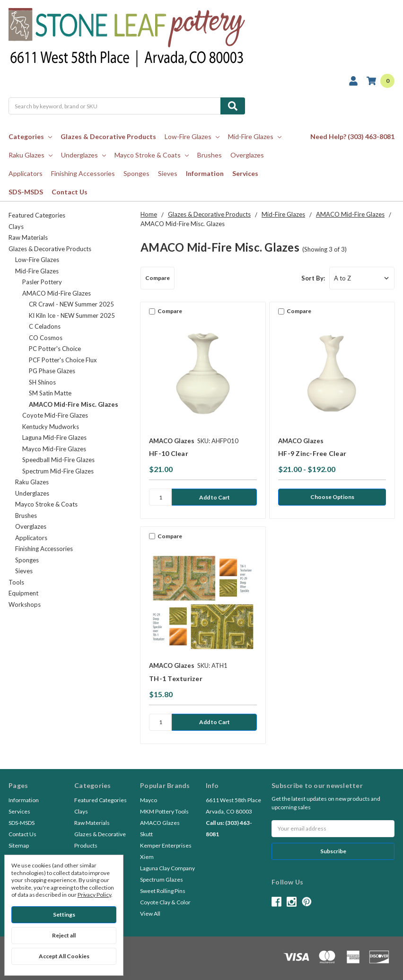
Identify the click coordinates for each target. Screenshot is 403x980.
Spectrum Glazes (162, 879)
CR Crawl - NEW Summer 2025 (71, 304)
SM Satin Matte (50, 393)
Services (245, 173)
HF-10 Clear (169, 453)
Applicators (26, 173)
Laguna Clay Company (167, 868)
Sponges (136, 173)
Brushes (210, 155)
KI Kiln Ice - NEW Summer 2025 (72, 315)
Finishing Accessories (83, 173)
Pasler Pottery (42, 282)
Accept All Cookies (64, 956)
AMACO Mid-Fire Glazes (57, 293)
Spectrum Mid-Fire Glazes (58, 471)
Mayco (149, 800)
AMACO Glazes (160, 823)
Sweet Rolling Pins (163, 891)
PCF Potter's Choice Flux (63, 360)
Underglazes (83, 155)
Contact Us (70, 192)
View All (150, 914)
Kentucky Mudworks (51, 427)
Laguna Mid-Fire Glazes (54, 437)
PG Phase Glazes (52, 371)
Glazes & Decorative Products (108, 136)
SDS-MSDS (26, 192)
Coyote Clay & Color (165, 902)
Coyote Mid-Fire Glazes (55, 415)
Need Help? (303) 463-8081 (352, 136)
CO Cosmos (46, 338)
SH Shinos (42, 382)
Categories (30, 136)
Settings (64, 914)
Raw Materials (28, 237)
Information (205, 173)
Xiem (147, 857)
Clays (16, 227)
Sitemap (19, 845)
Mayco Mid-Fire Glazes (54, 449)
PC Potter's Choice (55, 349)
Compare (158, 278)
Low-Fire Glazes (192, 136)
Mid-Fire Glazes (255, 136)
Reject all (64, 935)
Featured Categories (37, 215)
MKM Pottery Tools (164, 811)
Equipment (23, 593)
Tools (16, 582)
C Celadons (45, 326)
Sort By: (313, 278)
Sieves (168, 173)
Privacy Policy (94, 895)
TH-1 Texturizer (176, 678)
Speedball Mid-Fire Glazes (58, 460)
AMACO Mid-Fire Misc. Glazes (74, 404)
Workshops (25, 604)
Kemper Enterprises (166, 845)
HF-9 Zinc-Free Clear (312, 453)
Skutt (146, 834)
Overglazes (247, 155)
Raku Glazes (31, 155)
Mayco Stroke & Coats (152, 155)
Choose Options (332, 497)
